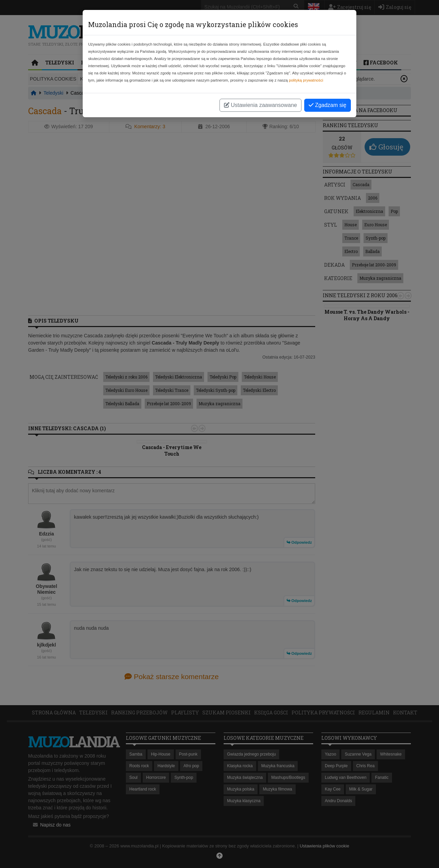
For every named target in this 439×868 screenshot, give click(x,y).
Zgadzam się (328, 105)
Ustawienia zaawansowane (260, 105)
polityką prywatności (306, 80)
